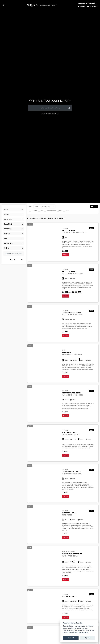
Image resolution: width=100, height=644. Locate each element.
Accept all (71, 638)
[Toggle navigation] (3, 5)
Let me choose (84, 632)
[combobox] (14, 210)
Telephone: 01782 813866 (87, 4)
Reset (16, 260)
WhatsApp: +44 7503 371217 (88, 6)
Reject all (87, 638)
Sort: (30, 207)
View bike (66, 255)
